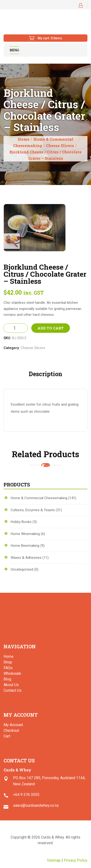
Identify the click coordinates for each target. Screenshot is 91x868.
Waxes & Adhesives (26, 558)
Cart (7, 736)
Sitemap (54, 860)
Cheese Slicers (60, 146)
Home (24, 139)
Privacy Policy (76, 860)
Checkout (11, 730)
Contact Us (13, 690)
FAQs (8, 668)
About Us (11, 685)
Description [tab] (45, 374)
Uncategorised (22, 569)
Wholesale (12, 673)
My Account (13, 725)
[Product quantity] (16, 328)
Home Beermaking (25, 546)
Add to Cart (51, 328)
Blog (7, 679)
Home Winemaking (25, 534)
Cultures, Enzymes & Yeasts (33, 510)
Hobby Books (21, 522)
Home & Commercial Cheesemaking (39, 498)
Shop (8, 662)
